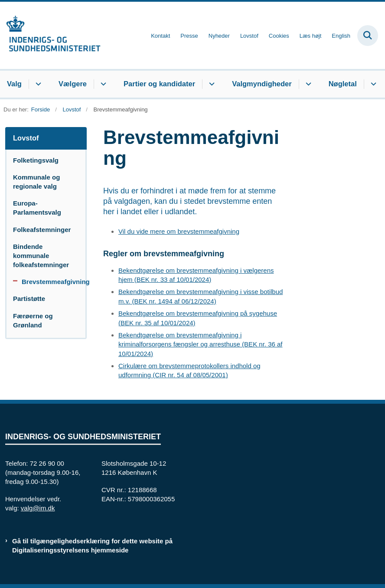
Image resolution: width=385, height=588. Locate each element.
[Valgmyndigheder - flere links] (307, 84)
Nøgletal (343, 84)
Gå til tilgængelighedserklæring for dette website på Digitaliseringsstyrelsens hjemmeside (92, 546)
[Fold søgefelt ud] (368, 36)
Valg (14, 84)
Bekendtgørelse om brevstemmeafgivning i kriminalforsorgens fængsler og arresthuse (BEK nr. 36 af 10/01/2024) (201, 344)
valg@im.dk (38, 508)
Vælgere (73, 84)
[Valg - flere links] (37, 84)
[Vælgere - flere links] (102, 84)
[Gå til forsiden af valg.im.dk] (50, 35)
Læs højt (311, 36)
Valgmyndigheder (262, 84)
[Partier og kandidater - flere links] (210, 84)
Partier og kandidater (159, 84)
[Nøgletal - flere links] (372, 84)
